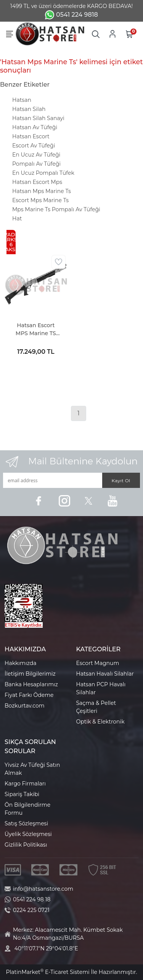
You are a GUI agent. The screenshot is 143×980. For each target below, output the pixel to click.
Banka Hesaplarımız (31, 684)
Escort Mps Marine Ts (40, 200)
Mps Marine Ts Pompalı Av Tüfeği (56, 209)
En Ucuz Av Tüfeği (36, 155)
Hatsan (22, 100)
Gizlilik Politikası (26, 845)
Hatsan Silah (29, 109)
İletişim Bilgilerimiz (30, 674)
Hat (17, 218)
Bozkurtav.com (25, 706)
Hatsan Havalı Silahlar (105, 674)
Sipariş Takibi (22, 794)
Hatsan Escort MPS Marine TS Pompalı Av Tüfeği (36, 330)
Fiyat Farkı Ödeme (29, 695)
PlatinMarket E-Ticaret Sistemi (47, 972)
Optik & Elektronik (100, 722)
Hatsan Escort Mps (37, 182)
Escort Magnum (98, 663)
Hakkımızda (20, 663)
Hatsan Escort (31, 136)
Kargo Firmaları (25, 784)
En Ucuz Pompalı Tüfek (43, 173)
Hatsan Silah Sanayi (38, 118)
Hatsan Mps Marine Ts (42, 191)
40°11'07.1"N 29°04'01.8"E (46, 948)
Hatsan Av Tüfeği (35, 127)
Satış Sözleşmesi (26, 823)
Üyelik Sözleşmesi (28, 834)
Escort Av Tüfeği (34, 146)
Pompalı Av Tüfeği (36, 164)
